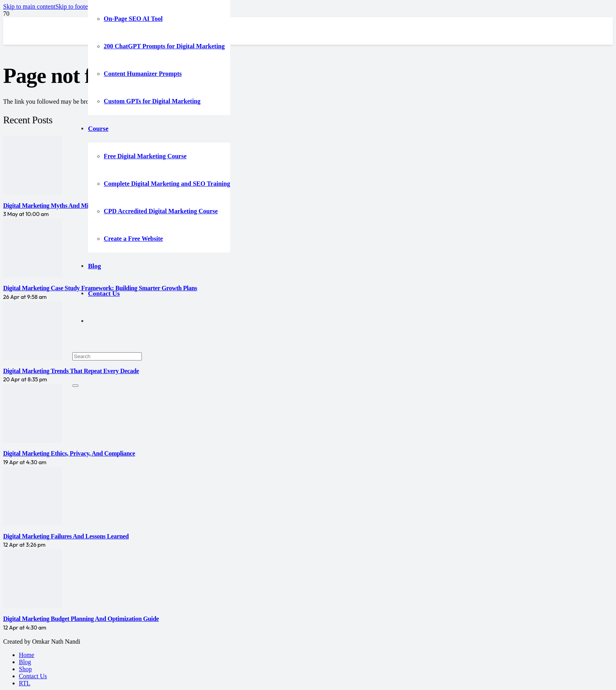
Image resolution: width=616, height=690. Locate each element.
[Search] (107, 356)
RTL (25, 683)
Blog (25, 662)
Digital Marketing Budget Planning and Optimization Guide (81, 619)
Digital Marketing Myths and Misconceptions (62, 206)
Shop (25, 669)
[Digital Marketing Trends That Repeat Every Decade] (33, 358)
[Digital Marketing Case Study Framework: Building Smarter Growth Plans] (33, 275)
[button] (29, 6)
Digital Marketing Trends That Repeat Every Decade (71, 371)
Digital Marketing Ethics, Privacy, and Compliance (69, 453)
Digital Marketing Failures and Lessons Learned (66, 536)
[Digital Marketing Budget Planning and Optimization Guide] (33, 606)
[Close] (75, 386)
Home (27, 655)
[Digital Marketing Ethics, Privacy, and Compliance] (33, 441)
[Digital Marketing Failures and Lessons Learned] (33, 523)
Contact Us (33, 676)
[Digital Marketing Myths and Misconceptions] (33, 193)
